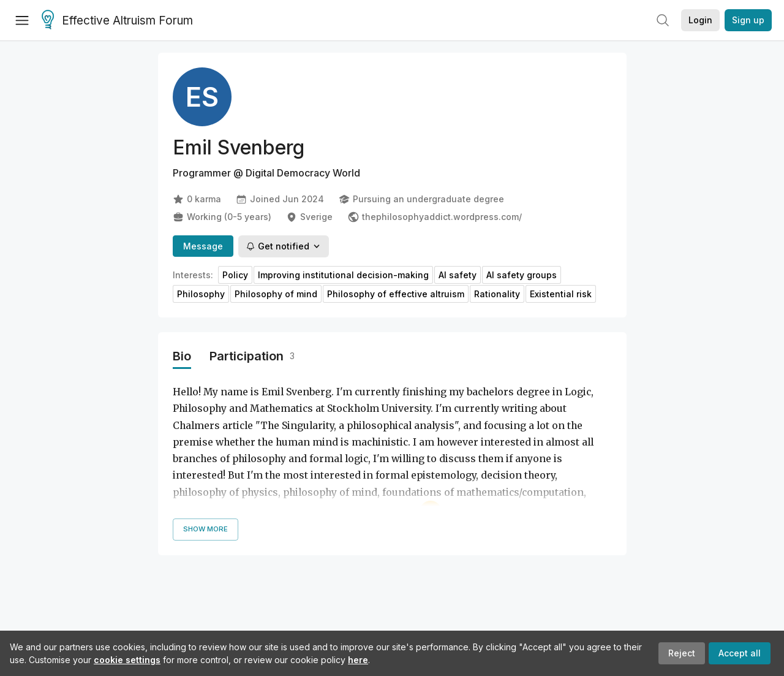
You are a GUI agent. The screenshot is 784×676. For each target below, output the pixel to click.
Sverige (309, 217)
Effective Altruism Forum (117, 21)
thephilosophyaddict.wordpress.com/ (435, 217)
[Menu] (22, 20)
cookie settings (127, 660)
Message (203, 246)
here (358, 660)
